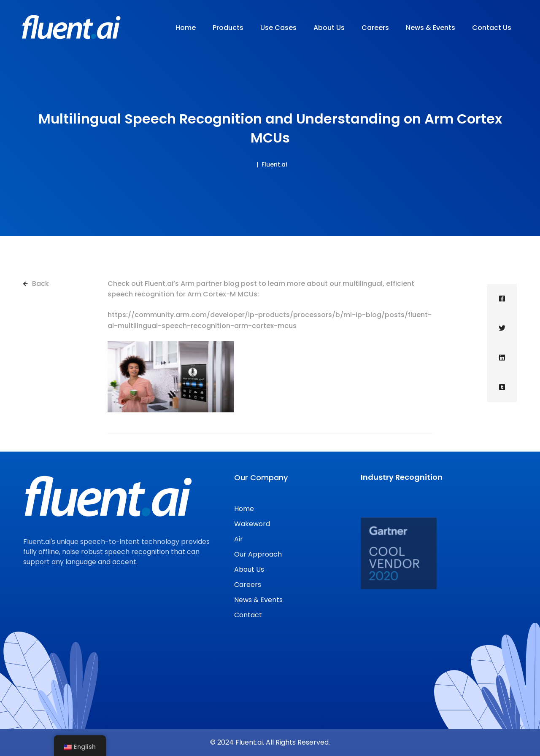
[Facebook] (502, 299)
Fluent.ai (274, 164)
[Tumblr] (502, 387)
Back (36, 284)
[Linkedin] (502, 358)
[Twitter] (502, 328)
